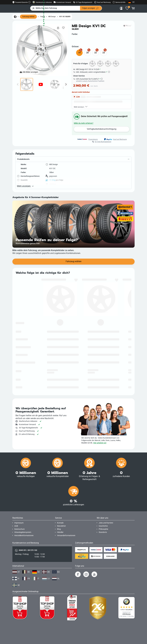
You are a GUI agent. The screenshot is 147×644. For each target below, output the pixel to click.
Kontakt (60, 507)
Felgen (43, 17)
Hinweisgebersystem (23, 516)
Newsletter (61, 510)
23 (104, 53)
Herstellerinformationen (24, 520)
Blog (59, 513)
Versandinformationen (66, 520)
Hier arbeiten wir (100, 427)
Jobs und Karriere (106, 507)
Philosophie (103, 513)
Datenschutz (20, 513)
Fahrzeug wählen (28, 17)
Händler (60, 516)
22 (96, 53)
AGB (16, 510)
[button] (73, 179)
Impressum (19, 507)
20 (87, 53)
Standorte (103, 516)
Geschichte (103, 510)
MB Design (52, 17)
